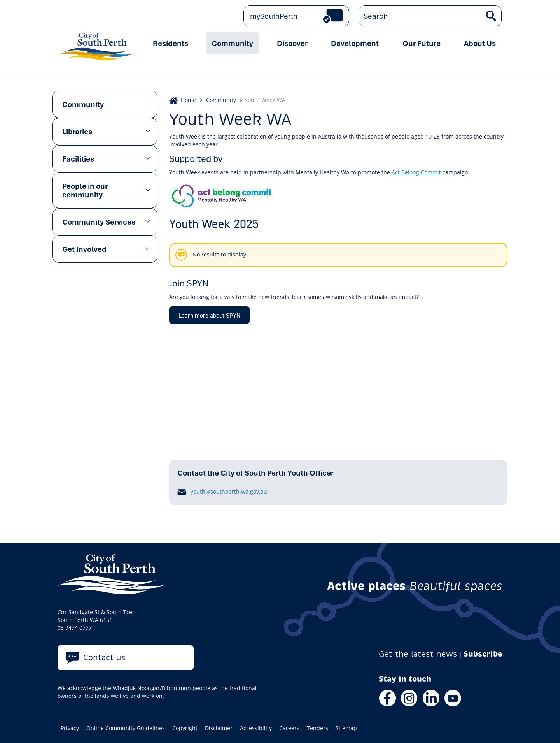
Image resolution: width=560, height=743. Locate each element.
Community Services (99, 222)
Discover (292, 43)
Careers (289, 728)
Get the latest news (418, 654)
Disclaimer (219, 728)
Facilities (78, 159)
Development (355, 43)
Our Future (422, 43)
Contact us (104, 658)
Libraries (77, 132)
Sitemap (346, 728)
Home (188, 100)
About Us (480, 43)
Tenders (318, 728)
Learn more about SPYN (209, 315)
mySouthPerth (274, 16)
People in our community (85, 190)
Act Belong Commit (416, 172)
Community (232, 43)
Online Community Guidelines (126, 728)
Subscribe (483, 654)
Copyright (185, 728)
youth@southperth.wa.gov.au (229, 491)
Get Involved (84, 249)
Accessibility (256, 728)
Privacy (70, 728)
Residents (171, 43)
